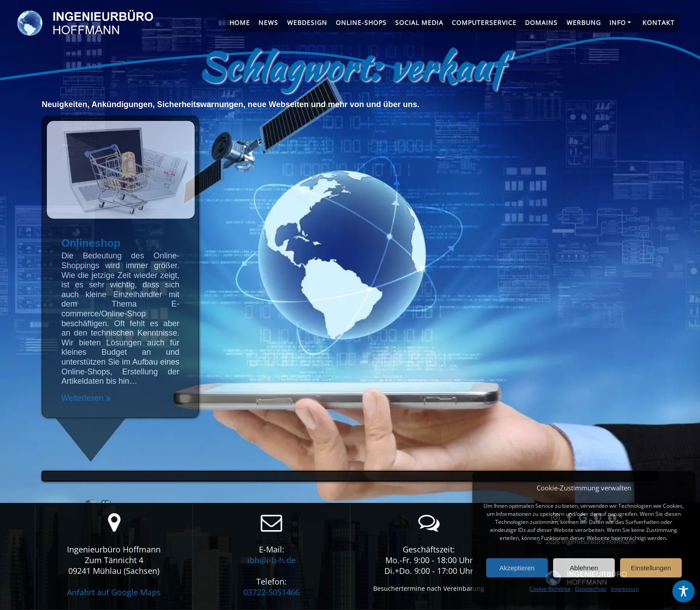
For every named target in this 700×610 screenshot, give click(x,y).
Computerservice (484, 23)
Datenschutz (591, 589)
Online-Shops (361, 23)
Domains (541, 23)
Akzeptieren (517, 568)
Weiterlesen (82, 398)
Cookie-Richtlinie (550, 589)
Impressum (625, 589)
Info (618, 23)
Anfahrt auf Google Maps (114, 592)
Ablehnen (584, 568)
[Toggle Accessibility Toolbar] (683, 591)
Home (240, 23)
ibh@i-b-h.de (271, 560)
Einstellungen (651, 568)
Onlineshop (91, 243)
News (268, 23)
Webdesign (307, 23)
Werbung (584, 23)
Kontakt (658, 23)
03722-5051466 (271, 592)
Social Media (419, 23)
